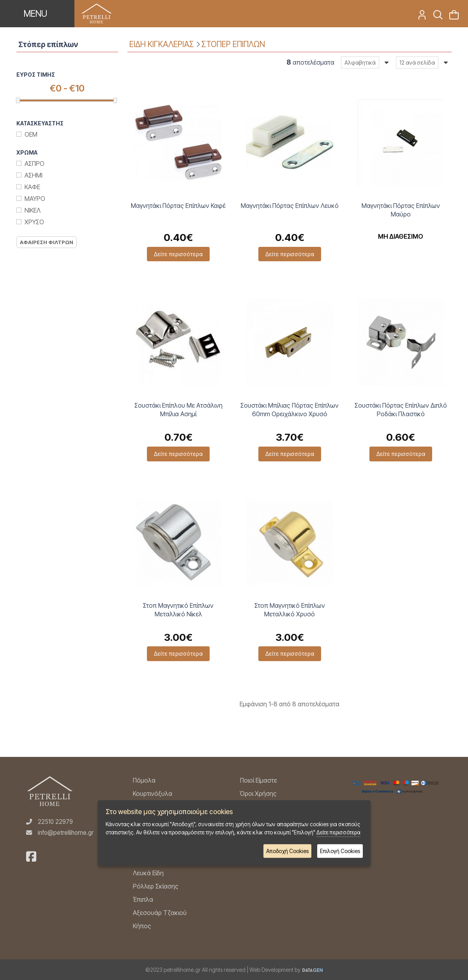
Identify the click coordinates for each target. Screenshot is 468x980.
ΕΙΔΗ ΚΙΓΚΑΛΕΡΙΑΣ (162, 44)
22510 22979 (55, 822)
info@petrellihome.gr (66, 833)
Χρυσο (34, 222)
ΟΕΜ (31, 134)
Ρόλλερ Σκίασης (156, 886)
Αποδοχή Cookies (287, 851)
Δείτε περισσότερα (178, 254)
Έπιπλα (143, 899)
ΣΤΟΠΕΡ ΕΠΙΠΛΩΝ (233, 44)
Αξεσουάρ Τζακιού (160, 913)
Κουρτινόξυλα (153, 794)
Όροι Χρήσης (258, 794)
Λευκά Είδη (148, 873)
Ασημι (34, 175)
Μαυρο (35, 199)
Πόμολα (144, 780)
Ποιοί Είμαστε (259, 780)
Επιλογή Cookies (340, 851)
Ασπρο (34, 164)
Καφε (32, 187)
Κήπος (142, 926)
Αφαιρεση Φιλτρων (47, 242)
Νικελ (33, 210)
